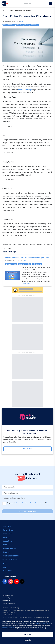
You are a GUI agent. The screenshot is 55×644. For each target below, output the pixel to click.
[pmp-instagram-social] (11, 581)
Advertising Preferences (9, 604)
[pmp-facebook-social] (5, 581)
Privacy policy (6, 598)
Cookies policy (6, 601)
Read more (27, 283)
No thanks (28, 640)
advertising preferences (8, 628)
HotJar (37, 624)
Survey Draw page (25, 90)
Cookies (49, 503)
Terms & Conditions (22, 503)
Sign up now (27, 449)
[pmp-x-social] (22, 581)
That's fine (27, 634)
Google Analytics (46, 624)
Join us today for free (27, 511)
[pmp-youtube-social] (16, 581)
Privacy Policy (34, 503)
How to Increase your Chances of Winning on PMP (27, 258)
